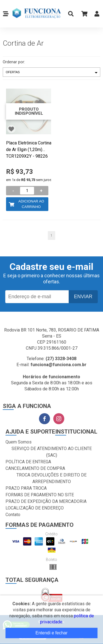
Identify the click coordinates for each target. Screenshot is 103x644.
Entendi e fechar (51, 633)
